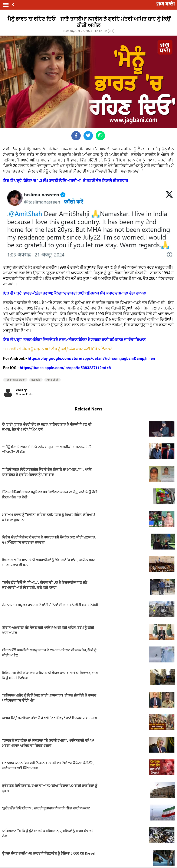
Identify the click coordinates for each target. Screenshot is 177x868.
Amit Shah (53, 380)
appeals (36, 380)
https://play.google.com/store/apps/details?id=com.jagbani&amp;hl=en (91, 358)
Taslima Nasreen (15, 380)
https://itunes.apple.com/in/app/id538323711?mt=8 (65, 368)
